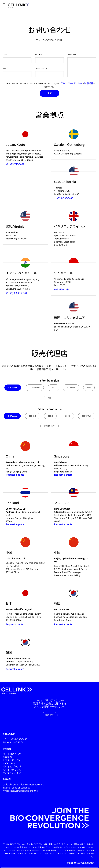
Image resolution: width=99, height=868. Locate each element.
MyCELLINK (9, 763)
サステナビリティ (12, 760)
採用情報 (7, 757)
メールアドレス (41, 68)
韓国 (50, 398)
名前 (5, 54)
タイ (53, 388)
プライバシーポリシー (71, 83)
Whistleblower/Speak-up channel (20, 791)
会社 (5, 68)
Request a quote (15, 624)
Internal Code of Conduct (16, 787)
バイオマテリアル (12, 770)
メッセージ (72, 54)
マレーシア (71, 388)
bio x (50, 416)
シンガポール (35, 388)
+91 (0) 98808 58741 (16, 293)
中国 (89, 388)
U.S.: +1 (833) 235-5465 (15, 739)
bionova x (87, 416)
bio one (33, 416)
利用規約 (89, 83)
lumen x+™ (50, 426)
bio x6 (67, 416)
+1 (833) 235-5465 (64, 198)
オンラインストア (12, 773)
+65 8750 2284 (62, 289)
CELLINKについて (12, 754)
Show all (13, 388)
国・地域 (39, 54)
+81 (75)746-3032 (15, 164)
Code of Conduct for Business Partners (23, 784)
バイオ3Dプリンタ (12, 766)
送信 (49, 93)
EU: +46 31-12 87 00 (13, 742)
